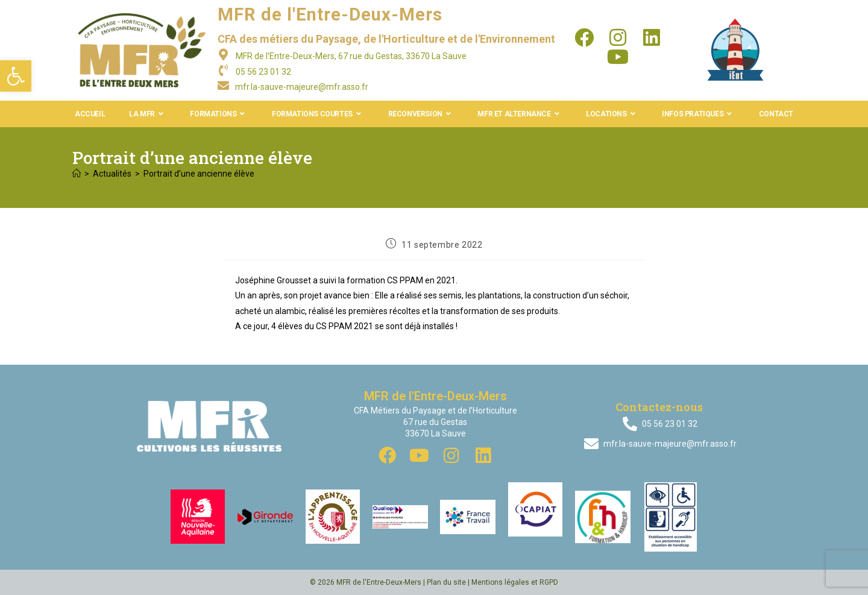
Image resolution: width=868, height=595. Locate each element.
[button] (16, 76)
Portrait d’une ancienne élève (199, 174)
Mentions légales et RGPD (515, 582)
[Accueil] (77, 174)
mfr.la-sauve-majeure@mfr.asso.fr (302, 87)
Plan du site (446, 582)
